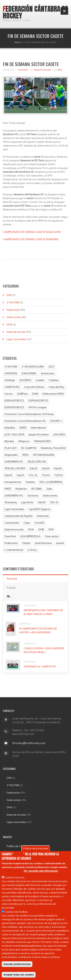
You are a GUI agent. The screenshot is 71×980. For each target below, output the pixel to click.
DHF (9, 295)
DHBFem (22, 394)
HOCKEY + (56, 421)
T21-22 (33, 475)
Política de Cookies (18, 846)
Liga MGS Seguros (40, 509)
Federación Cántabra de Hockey (35, 12)
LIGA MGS (59, 434)
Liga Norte (27, 502)
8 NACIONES (29, 373)
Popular (11, 588)
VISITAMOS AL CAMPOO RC (40, 666)
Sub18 (42, 502)
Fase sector (52, 536)
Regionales (11, 455)
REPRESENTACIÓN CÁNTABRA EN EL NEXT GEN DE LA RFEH (43, 612)
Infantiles (10, 428)
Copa (27, 523)
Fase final (10, 536)
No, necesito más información (41, 873)
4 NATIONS (11, 373)
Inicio (18, 42)
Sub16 (46, 468)
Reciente (12, 579)
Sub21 (20, 475)
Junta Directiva (43, 543)
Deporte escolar (42, 70)
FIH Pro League (37, 407)
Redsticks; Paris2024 (53, 448)
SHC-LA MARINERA (51, 482)
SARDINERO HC (14, 462)
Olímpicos (24, 441)
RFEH (25, 455)
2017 (51, 367)
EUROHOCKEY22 (38, 400)
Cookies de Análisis (16, 913)
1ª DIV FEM (13, 302)
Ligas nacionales (16, 339)
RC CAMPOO (29, 448)
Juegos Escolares (39, 434)
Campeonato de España (19, 516)
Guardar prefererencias (17, 966)
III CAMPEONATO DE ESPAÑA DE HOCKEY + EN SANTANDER (38, 630)
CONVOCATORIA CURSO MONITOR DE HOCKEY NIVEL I (44, 650)
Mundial (9, 441)
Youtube (30, 482)
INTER (23, 428)
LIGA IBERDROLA (30, 536)
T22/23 (59, 475)
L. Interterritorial (14, 550)
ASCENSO (25, 380)
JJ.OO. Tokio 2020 (14, 434)
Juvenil (60, 543)
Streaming (11, 502)
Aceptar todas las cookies (19, 976)
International (38, 428)
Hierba (26, 543)
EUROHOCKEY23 (14, 407)
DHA (9, 324)
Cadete (40, 380)
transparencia (13, 482)
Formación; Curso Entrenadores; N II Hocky (29, 414)
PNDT (8, 489)
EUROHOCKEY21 (14, 400)
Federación (13, 310)
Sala (49, 489)
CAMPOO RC (12, 387)
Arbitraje (10, 380)
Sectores (33, 495)
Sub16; (58, 468)
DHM (35, 394)
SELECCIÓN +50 (37, 462)
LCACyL (32, 550)
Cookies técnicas (15, 879)
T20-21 (54, 502)
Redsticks (21, 489)
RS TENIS (37, 489)
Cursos (9, 394)
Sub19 (8, 475)
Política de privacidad (36, 850)
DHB (41, 529)
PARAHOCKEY (43, 441)
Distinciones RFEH (53, 394)
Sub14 (34, 468)
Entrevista (43, 516)
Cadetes (54, 380)
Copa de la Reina (34, 387)
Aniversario (48, 373)
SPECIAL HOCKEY (15, 468)
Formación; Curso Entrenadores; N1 (25, 421)
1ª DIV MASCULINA (33, 367)
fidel (60, 70)
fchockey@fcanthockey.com (29, 743)
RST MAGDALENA (44, 455)
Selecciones (14, 317)
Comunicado (12, 523)
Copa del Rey (56, 387)
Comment (23, 70)
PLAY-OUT (11, 448)
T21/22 (46, 475)
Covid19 (39, 523)
